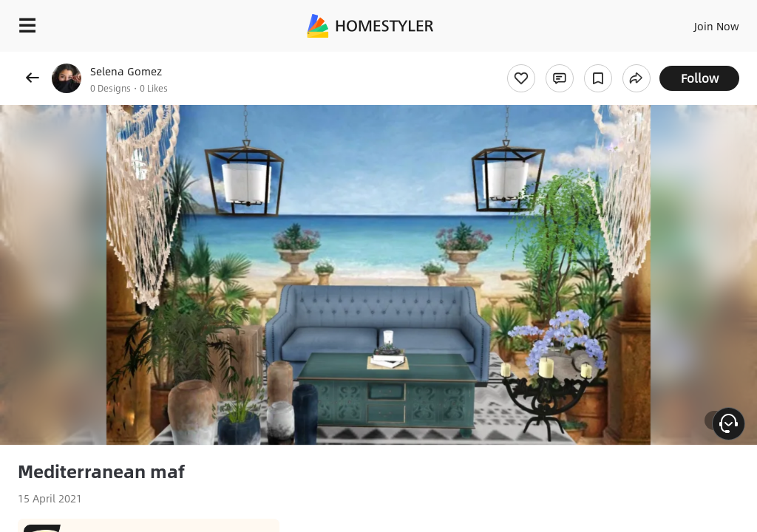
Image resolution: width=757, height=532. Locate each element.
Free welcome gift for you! (568, 59)
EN (697, 22)
